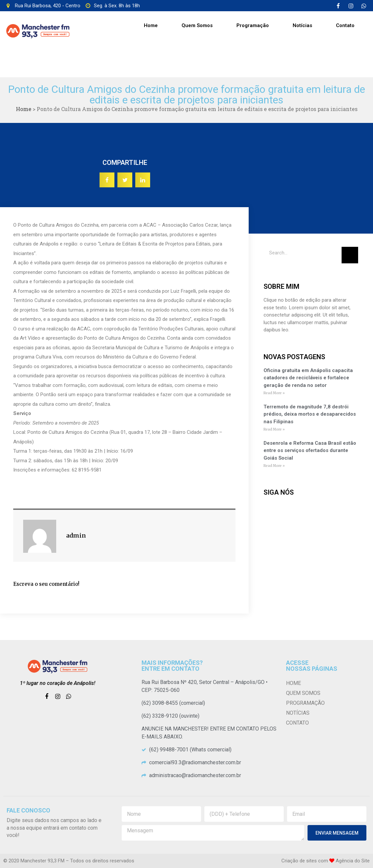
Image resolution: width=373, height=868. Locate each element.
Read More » (274, 393)
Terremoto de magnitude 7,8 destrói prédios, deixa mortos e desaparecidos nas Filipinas (310, 414)
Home (151, 25)
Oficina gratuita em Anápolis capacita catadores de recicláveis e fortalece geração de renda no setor (308, 378)
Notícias (302, 25)
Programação (253, 25)
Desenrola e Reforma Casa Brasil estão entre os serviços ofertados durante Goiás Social (310, 451)
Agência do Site (353, 861)
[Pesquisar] (350, 255)
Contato (345, 25)
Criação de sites (299, 861)
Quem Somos (197, 25)
